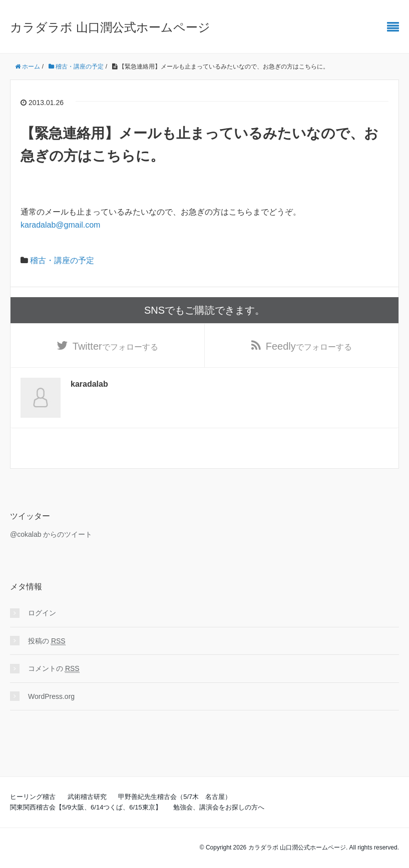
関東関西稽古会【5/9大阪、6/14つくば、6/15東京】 (86, 807)
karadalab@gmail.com (60, 225)
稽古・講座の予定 (62, 260)
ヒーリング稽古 (33, 797)
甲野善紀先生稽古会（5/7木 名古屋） (175, 797)
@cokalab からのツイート (51, 534)
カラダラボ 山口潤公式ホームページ (110, 27)
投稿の (47, 641)
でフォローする (115, 346)
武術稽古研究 (87, 797)
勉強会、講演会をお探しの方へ (219, 807)
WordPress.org (51, 696)
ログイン (42, 613)
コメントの (54, 669)
